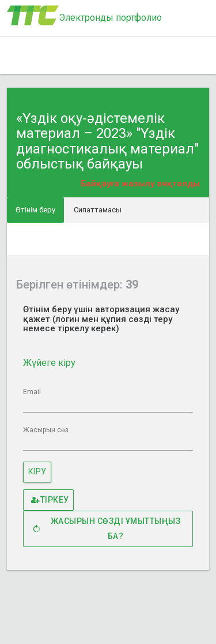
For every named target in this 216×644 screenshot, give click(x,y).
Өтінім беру (35, 210)
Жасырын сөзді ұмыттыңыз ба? (105, 529)
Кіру (37, 471)
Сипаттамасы (98, 210)
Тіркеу (50, 500)
